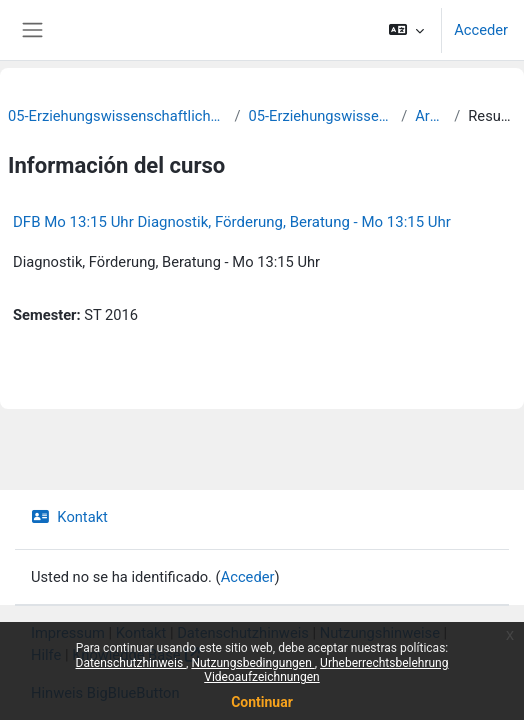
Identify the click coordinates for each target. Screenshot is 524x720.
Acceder (481, 30)
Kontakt (69, 517)
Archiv (430, 116)
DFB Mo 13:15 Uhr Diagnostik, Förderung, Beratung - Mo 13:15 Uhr (232, 222)
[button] (406, 30)
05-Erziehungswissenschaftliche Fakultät (117, 116)
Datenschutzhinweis (131, 663)
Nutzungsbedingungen (252, 663)
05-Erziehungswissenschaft (321, 116)
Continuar (262, 702)
